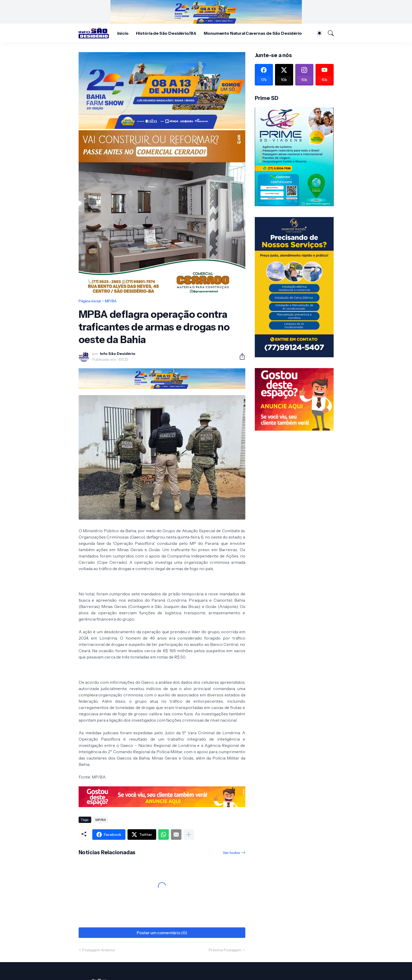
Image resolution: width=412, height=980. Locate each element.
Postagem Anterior (99, 950)
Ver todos (231, 853)
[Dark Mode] (317, 33)
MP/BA (111, 301)
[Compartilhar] (240, 356)
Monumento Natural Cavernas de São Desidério (253, 33)
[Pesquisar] (328, 33)
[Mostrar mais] (189, 835)
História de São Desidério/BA (166, 33)
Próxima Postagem (225, 950)
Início (123, 33)
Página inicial (90, 301)
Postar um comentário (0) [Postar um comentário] (162, 933)
